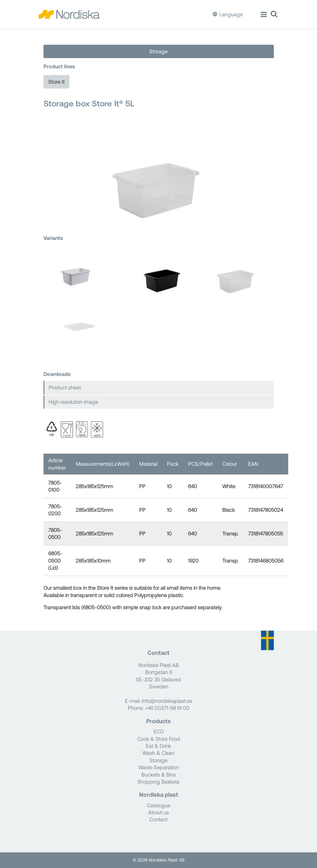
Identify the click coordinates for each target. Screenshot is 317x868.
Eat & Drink (158, 746)
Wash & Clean (158, 753)
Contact (158, 819)
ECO (159, 732)
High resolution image (73, 402)
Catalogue (159, 805)
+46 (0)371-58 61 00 (167, 708)
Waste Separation (158, 767)
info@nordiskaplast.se (167, 701)
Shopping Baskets (158, 782)
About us (158, 812)
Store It (56, 82)
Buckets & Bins (159, 775)
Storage (158, 51)
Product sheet (65, 388)
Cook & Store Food (159, 739)
